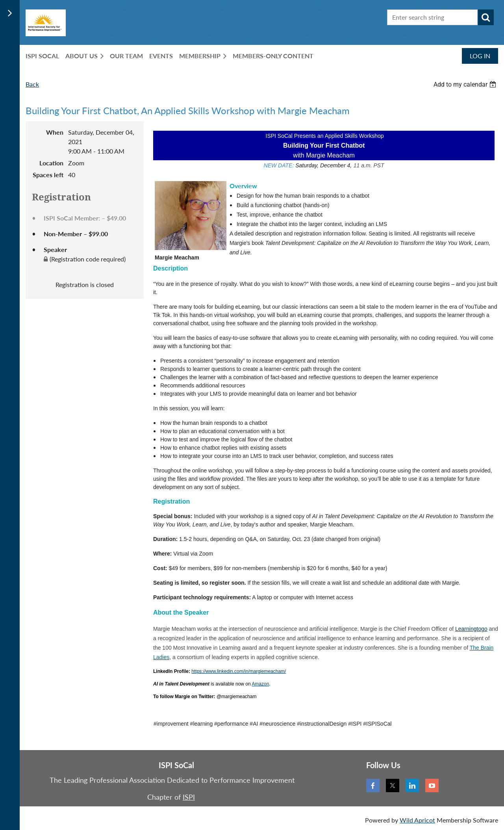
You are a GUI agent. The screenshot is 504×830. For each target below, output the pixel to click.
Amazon (260, 684)
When (55, 132)
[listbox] (466, 84)
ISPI (189, 797)
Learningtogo (471, 629)
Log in (480, 56)
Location (51, 163)
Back (32, 84)
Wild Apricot (417, 820)
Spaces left (48, 175)
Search (486, 17)
